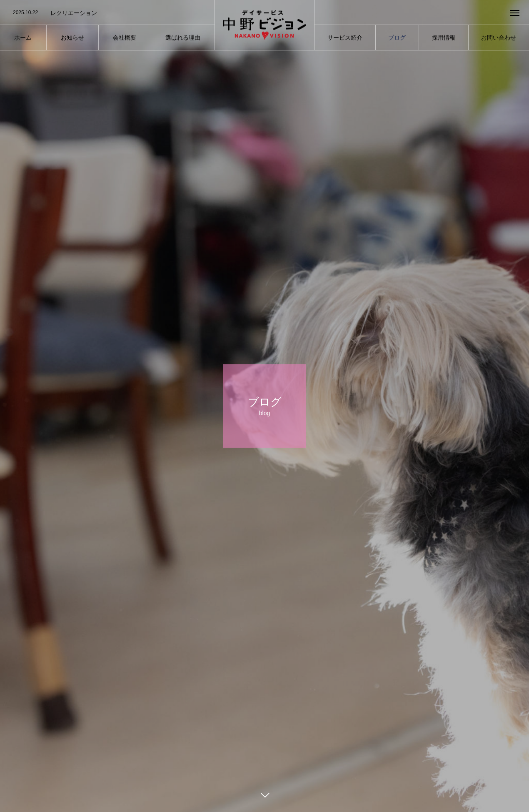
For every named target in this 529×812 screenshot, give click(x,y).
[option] (107, 13)
